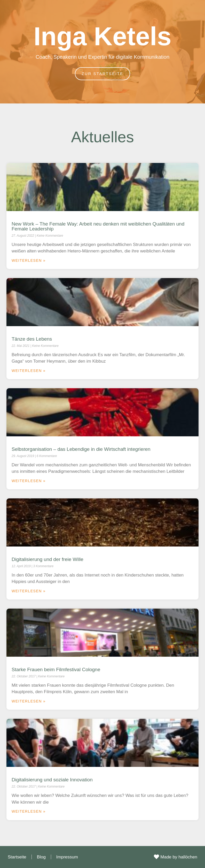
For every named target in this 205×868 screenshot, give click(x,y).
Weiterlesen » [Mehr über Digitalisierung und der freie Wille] (29, 591)
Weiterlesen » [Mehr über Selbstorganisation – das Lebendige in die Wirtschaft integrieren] (29, 481)
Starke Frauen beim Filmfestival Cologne (56, 669)
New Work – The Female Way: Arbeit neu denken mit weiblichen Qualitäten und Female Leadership (98, 226)
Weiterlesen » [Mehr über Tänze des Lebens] (29, 371)
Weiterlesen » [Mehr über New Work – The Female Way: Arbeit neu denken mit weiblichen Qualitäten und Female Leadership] (29, 260)
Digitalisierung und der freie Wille (48, 559)
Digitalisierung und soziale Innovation (52, 780)
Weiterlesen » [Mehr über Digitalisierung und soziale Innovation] (29, 811)
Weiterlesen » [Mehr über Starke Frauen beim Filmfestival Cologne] (29, 701)
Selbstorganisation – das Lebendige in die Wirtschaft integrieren (81, 449)
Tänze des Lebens (32, 339)
